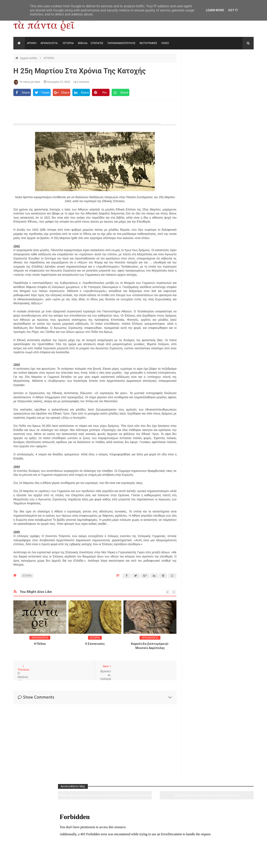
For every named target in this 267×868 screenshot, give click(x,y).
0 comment (81, 82)
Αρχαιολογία (36, 842)
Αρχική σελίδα (29, 58)
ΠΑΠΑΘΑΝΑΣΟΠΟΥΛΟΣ (121, 43)
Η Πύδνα (40, 644)
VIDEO (165, 43)
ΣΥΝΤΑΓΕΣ (97, 43)
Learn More (215, 10)
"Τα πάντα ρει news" (55, 862)
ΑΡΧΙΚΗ (32, 43)
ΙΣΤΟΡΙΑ (68, 43)
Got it (233, 10)
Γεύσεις (182, 842)
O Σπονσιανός (95, 644)
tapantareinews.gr (242, 862)
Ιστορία (85, 842)
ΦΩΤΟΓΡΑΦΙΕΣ (148, 43)
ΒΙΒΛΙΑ (82, 43)
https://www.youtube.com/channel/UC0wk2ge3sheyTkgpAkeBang (202, 69)
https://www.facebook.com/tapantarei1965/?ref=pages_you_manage (237, 69)
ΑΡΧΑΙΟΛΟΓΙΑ (49, 43)
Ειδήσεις (231, 842)
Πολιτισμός (133, 842)
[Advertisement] (95, 741)
